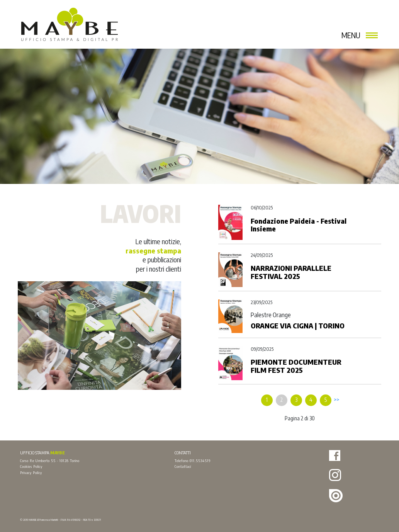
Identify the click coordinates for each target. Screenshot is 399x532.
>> (336, 400)
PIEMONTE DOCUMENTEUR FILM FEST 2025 (296, 366)
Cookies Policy (31, 466)
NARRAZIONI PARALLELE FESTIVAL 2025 (291, 272)
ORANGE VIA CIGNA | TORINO (298, 325)
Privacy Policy (31, 473)
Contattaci (183, 466)
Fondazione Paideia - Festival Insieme (299, 225)
